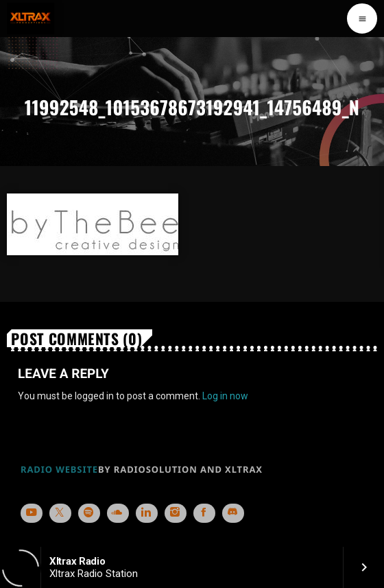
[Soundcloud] (118, 513)
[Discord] (233, 513)
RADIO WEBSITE (59, 469)
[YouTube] (32, 513)
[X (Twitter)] (60, 513)
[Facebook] (204, 513)
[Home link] (31, 19)
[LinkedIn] (147, 513)
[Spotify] (89, 513)
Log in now (225, 396)
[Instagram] (176, 513)
